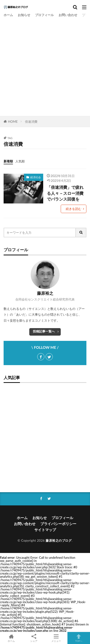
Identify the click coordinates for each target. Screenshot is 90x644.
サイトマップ (45, 530)
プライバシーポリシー (58, 524)
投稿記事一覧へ (44, 331)
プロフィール (44, 15)
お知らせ (24, 15)
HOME (13, 122)
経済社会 (36, 177)
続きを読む (74, 209)
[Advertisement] (45, 66)
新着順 (8, 161)
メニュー (56, 638)
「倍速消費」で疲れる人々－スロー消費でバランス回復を (65, 193)
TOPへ (79, 638)
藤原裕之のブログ (59, 540)
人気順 (20, 161)
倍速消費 (31, 122)
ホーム (8, 15)
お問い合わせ (68, 15)
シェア (34, 638)
